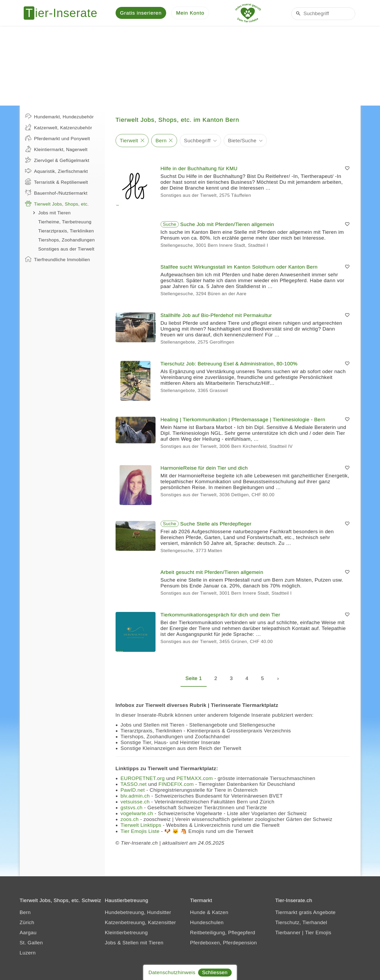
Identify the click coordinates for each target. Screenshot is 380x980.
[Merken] (347, 169)
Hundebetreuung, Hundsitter (138, 913)
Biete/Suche (242, 141)
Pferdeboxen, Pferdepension (224, 943)
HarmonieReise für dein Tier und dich (204, 469)
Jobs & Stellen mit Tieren (134, 943)
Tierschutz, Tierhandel (301, 923)
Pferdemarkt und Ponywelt (58, 139)
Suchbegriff (197, 141)
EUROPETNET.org (143, 779)
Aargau (28, 933)
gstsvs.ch (132, 808)
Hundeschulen (207, 923)
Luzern (28, 954)
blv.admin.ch (135, 797)
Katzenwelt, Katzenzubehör (59, 128)
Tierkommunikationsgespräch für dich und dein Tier (220, 616)
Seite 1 (194, 679)
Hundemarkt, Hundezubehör (60, 117)
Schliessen (215, 972)
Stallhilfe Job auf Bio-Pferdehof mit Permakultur (216, 316)
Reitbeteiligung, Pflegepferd (223, 933)
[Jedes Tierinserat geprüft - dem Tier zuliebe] (248, 13)
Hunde (198, 913)
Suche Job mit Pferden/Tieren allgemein (227, 225)
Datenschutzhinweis (172, 972)
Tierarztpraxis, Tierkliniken (66, 232)
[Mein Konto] (190, 13)
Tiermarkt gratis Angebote (306, 913)
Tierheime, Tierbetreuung (65, 223)
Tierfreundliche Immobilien (58, 260)
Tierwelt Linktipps (141, 826)
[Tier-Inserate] (64, 13)
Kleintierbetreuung (126, 933)
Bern (161, 141)
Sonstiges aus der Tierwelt (66, 250)
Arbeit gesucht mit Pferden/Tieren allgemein (212, 573)
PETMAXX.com (195, 779)
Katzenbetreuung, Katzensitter (140, 923)
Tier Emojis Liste (140, 832)
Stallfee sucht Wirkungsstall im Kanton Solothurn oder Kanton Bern (239, 268)
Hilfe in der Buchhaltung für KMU (199, 169)
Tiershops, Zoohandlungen (67, 241)
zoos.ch (130, 820)
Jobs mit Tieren (55, 214)
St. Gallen (31, 943)
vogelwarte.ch (137, 814)
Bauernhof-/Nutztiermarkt (56, 193)
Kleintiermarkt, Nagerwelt (56, 150)
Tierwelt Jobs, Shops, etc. (57, 204)
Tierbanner (288, 933)
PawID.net (133, 791)
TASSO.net (134, 785)
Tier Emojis (318, 933)
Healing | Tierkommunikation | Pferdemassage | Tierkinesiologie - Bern (243, 420)
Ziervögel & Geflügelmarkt (57, 161)
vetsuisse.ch (135, 802)
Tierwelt (129, 141)
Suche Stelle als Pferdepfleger (216, 525)
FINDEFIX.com (176, 785)
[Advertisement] (190, 66)
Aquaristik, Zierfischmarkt (57, 172)
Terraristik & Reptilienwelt (57, 182)
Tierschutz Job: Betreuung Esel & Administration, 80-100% (229, 364)
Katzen (220, 913)
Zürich (27, 923)
